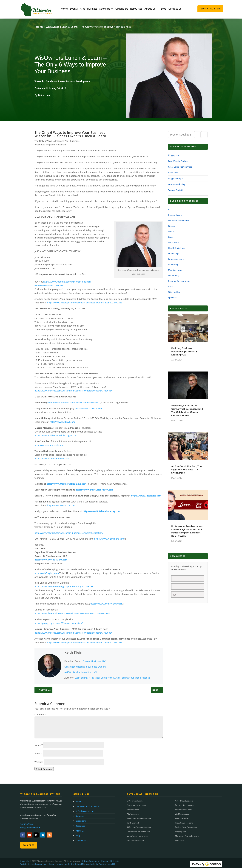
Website (39, 762)
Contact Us (175, 9)
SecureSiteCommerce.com (138, 832)
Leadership (173, 253)
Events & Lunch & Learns (87, 806)
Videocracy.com (182, 818)
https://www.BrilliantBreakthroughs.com (56, 435)
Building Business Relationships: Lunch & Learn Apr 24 (184, 351)
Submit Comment (44, 769)
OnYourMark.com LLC (94, 661)
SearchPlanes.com (183, 810)
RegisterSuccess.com (185, 805)
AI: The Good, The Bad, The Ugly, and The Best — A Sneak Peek (186, 470)
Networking (174, 275)
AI (169, 209)
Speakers (172, 297)
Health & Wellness (177, 248)
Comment (41, 714)
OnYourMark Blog (177, 184)
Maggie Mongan (176, 178)
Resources (136, 9)
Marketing (173, 264)
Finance (172, 226)
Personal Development (78, 81)
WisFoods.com (133, 814)
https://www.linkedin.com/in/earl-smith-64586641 (73, 403)
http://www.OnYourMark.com (51, 560)
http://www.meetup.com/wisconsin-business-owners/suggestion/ (69, 533)
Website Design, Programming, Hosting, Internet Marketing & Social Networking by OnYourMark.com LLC (68, 864)
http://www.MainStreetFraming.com (66, 484)
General (172, 231)
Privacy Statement (91, 861)
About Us (150, 9)
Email (38, 753)
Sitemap (105, 861)
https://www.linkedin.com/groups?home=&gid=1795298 (64, 587)
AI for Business (88, 9)
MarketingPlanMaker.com (187, 836)
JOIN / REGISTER (211, 9)
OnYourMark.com (135, 801)
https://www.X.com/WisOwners (106, 604)
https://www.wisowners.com (109, 539)
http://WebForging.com (47, 573)
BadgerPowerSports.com (186, 827)
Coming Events (175, 215)
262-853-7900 (26, 824)
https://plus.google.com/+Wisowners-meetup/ (59, 623)
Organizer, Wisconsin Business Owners (85, 667)
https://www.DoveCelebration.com (94, 490)
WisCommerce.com (135, 840)
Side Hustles (174, 292)
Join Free (29, 845)
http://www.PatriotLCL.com (61, 505)
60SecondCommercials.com (139, 827)
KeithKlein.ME (133, 823)
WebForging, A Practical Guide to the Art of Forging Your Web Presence (112, 678)
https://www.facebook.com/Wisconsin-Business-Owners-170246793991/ (72, 613)
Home (64, 9)
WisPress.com (133, 810)
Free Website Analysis (178, 161)
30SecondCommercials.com (139, 818)
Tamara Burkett (175, 190)
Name (39, 745)
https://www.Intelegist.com (146, 496)
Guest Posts (174, 242)
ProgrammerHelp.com (136, 805)
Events (74, 9)
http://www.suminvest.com (49, 445)
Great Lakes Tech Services (180, 167)
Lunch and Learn (55, 81)
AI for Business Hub (85, 811)
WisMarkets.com (183, 814)
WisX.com (179, 840)
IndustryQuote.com (184, 823)
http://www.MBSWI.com (62, 422)
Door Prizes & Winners (179, 220)
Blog (164, 9)
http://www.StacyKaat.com (89, 409)
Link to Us (115, 861)
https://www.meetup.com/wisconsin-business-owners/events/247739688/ (73, 391)
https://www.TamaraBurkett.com (52, 459)
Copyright (25, 861)
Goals (171, 237)
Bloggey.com (174, 155)
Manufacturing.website (137, 836)
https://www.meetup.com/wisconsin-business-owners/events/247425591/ (86, 303)
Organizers (122, 9)
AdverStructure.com (184, 801)
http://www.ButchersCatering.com (102, 511)
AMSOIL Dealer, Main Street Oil (81, 672)
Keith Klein (73, 652)
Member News (175, 270)
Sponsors (105, 9)
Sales (171, 286)
